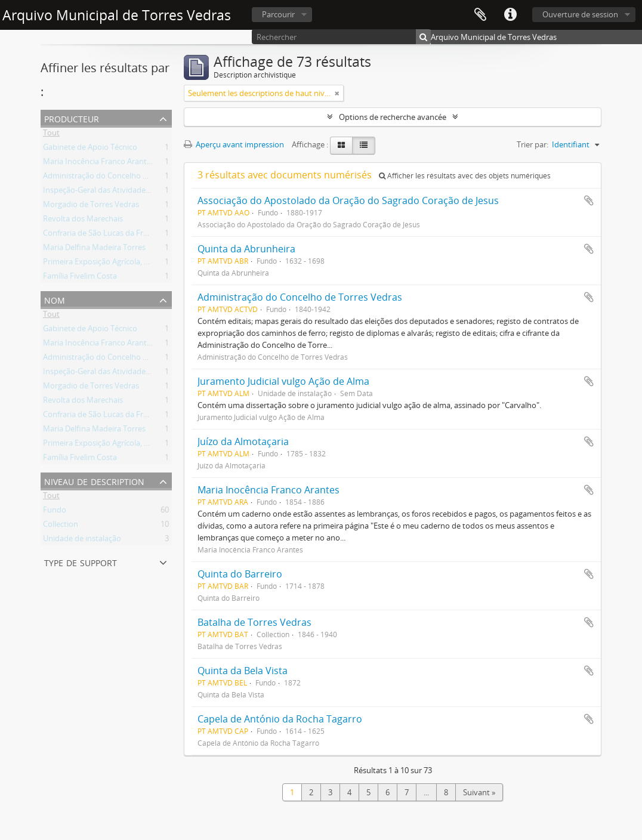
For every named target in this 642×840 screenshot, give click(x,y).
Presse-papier (480, 15)
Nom (55, 299)
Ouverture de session (580, 14)
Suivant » (479, 792)
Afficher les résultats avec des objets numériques (465, 176)
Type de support (81, 562)
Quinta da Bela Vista (243, 671)
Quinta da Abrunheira (246, 249)
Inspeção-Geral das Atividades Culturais (113, 192)
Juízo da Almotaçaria (243, 441)
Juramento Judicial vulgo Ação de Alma (283, 381)
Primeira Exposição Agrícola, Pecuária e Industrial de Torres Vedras (160, 264)
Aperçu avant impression (234, 144)
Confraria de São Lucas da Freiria (101, 235)
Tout (51, 135)
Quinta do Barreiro (240, 574)
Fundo (55, 512)
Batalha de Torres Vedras (254, 622)
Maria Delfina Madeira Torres (94, 249)
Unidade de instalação (82, 541)
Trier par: (533, 144)
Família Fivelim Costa (80, 278)
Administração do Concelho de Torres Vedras (123, 178)
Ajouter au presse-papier (589, 200)
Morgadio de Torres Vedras (91, 206)
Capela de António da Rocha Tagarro (280, 719)
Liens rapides (510, 15)
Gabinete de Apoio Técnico (90, 149)
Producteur (72, 118)
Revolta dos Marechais (83, 221)
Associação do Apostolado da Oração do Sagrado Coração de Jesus (348, 200)
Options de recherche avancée (393, 117)
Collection (61, 526)
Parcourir (278, 14)
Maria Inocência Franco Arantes (99, 163)
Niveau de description (94, 481)
